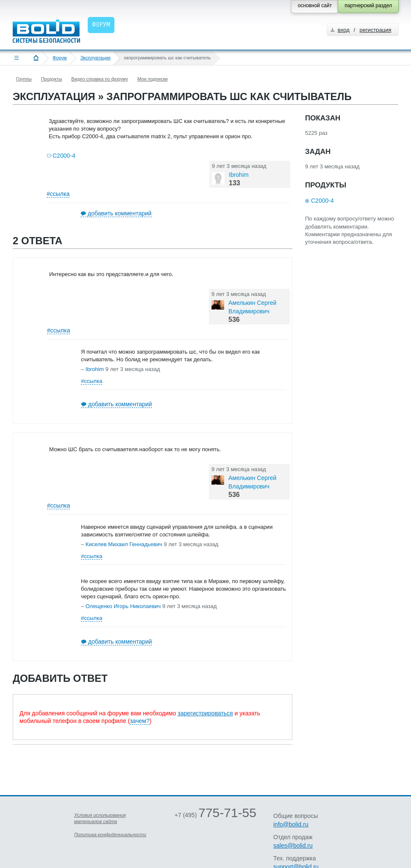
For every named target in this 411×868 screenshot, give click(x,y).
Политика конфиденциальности (110, 835)
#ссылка (58, 194)
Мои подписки (152, 79)
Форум (60, 58)
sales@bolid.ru (293, 846)
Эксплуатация (95, 58)
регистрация (375, 30)
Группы (24, 79)
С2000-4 (64, 156)
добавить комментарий (120, 213)
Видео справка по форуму (100, 79)
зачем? (139, 721)
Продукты (52, 79)
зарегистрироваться (205, 713)
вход (344, 30)
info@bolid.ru (291, 824)
